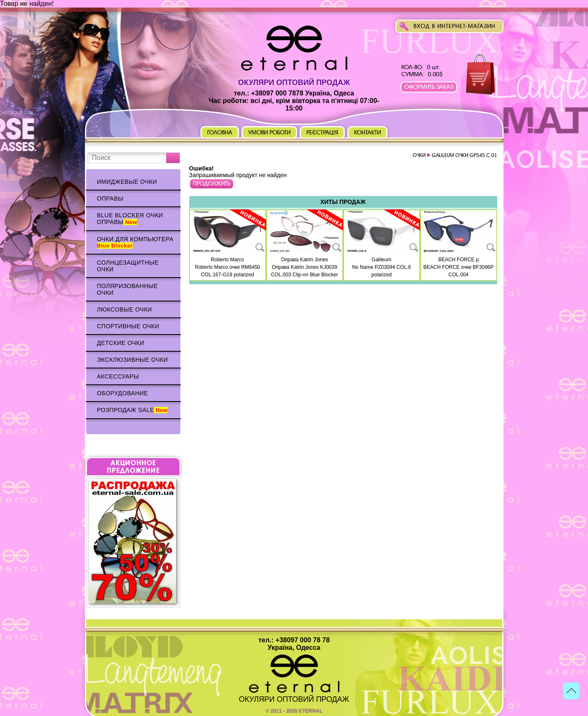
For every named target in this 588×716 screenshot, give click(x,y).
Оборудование (123, 393)
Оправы (110, 198)
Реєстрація (322, 133)
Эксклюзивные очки (133, 360)
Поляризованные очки (128, 289)
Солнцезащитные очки (128, 266)
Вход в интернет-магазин (454, 26)
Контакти (367, 133)
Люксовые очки (125, 309)
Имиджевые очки (127, 182)
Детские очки (121, 343)
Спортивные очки (128, 326)
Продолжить (212, 184)
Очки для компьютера (135, 242)
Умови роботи (269, 133)
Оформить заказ (429, 87)
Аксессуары (118, 376)
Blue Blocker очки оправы (130, 219)
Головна (220, 133)
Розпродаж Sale (132, 410)
